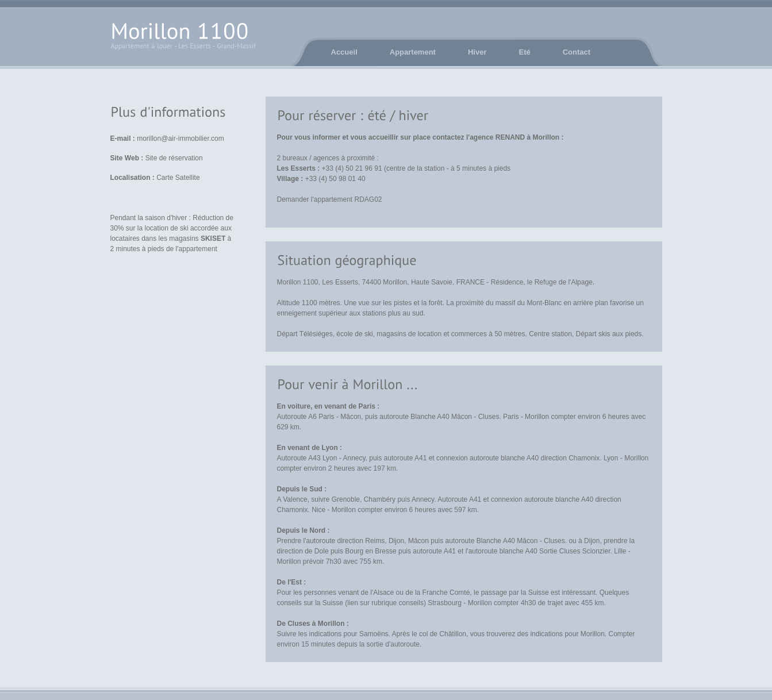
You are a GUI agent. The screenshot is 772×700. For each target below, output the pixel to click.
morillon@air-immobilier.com (180, 139)
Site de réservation (174, 158)
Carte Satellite (178, 178)
